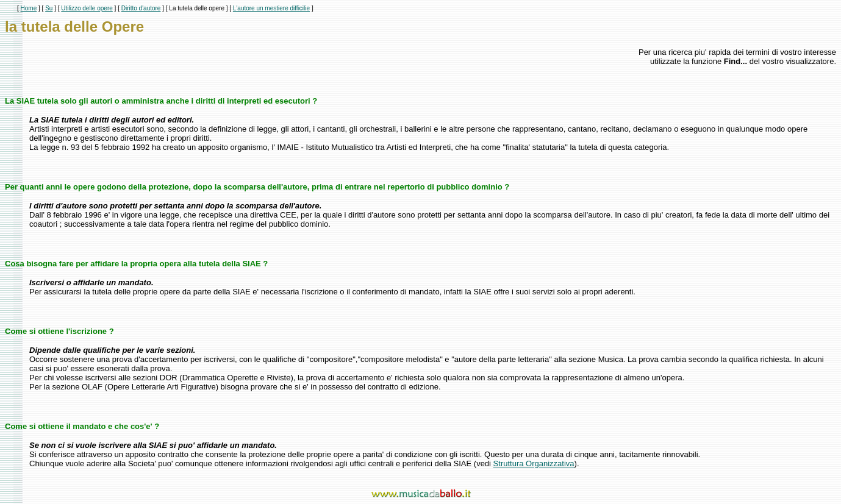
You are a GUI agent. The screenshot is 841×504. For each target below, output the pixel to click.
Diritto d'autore (141, 8)
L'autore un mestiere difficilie (271, 8)
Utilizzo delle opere (87, 8)
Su (49, 8)
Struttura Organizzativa (534, 463)
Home (29, 8)
